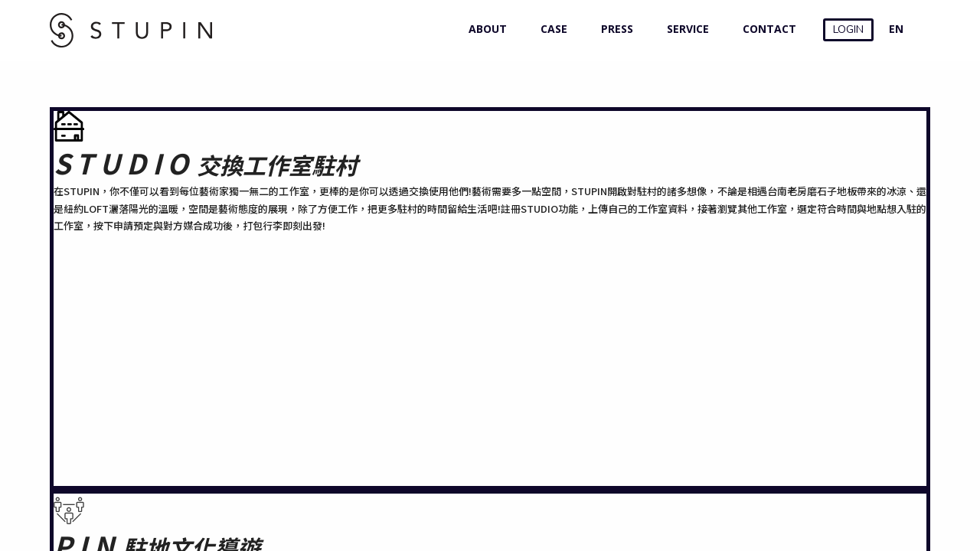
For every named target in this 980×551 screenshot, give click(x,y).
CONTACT (766, 29)
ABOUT (484, 29)
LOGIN (848, 29)
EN (896, 29)
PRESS (614, 29)
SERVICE (684, 29)
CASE (550, 29)
